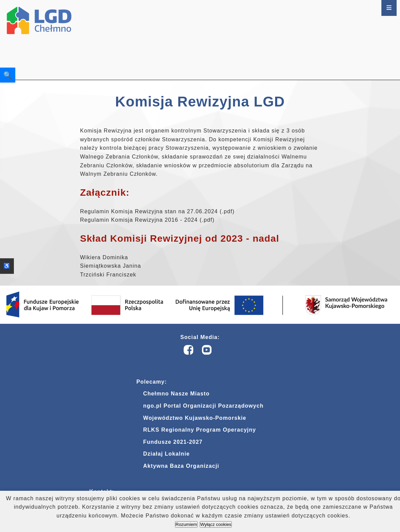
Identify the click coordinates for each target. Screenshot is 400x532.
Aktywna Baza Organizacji (181, 467)
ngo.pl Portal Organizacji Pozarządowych (203, 406)
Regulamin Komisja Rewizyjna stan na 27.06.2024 (149, 211)
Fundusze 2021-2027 (173, 442)
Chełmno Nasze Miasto (176, 394)
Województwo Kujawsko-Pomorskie (195, 418)
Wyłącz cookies (216, 524)
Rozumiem (186, 524)
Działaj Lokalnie (166, 454)
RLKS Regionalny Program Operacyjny (199, 430)
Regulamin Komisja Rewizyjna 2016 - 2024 (139, 220)
